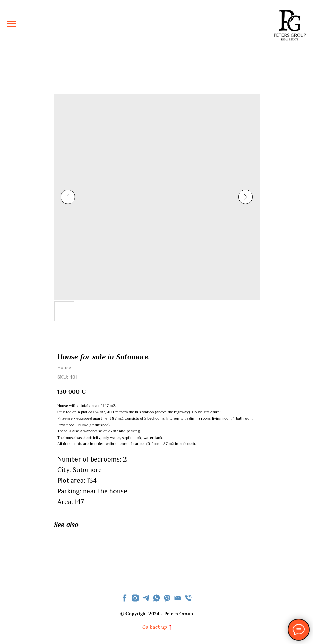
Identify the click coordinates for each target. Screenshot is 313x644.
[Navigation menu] (12, 24)
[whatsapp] (156, 598)
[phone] (188, 598)
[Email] (178, 598)
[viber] (167, 598)
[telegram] (146, 598)
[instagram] (135, 598)
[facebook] (125, 598)
